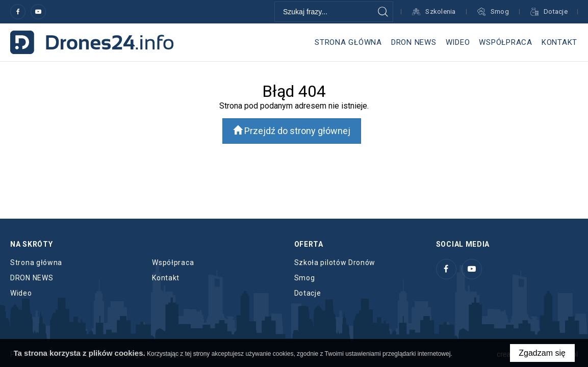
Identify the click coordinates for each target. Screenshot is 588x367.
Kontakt (559, 42)
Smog (305, 278)
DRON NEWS (414, 42)
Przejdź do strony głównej (292, 131)
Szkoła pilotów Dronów (335, 263)
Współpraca (506, 42)
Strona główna (348, 42)
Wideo (458, 42)
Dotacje (308, 293)
